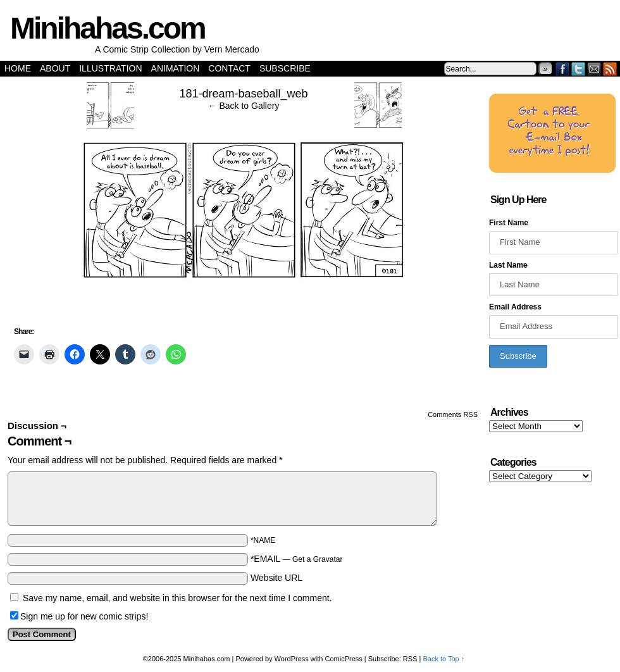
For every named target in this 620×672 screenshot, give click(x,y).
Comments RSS (453, 414)
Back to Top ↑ (443, 659)
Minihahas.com (108, 28)
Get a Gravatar (317, 559)
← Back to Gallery (244, 106)
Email (594, 69)
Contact (229, 68)
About (55, 68)
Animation (176, 68)
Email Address (515, 307)
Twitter (579, 69)
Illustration (110, 68)
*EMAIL (297, 559)
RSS (610, 69)
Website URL (276, 578)
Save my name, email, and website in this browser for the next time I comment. (177, 598)
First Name (509, 223)
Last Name (508, 265)
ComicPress (344, 659)
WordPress (292, 659)
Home (18, 68)
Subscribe (285, 68)
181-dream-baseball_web (243, 94)
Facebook (563, 69)
